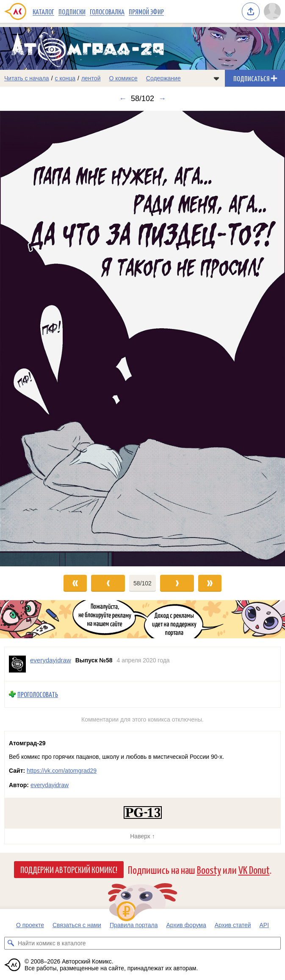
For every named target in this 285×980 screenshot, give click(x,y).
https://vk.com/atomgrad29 (62, 771)
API (264, 925)
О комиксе (123, 78)
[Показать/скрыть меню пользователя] (272, 11)
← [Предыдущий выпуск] (123, 99)
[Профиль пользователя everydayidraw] (17, 664)
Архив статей (233, 925)
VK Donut (254, 869)
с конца (65, 78)
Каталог (43, 11)
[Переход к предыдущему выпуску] (36, 339)
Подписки (72, 11)
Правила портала (134, 925)
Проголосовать (38, 694)
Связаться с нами (77, 925)
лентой (91, 78)
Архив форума (186, 925)
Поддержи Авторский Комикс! (69, 869)
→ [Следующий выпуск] (162, 99)
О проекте (30, 925)
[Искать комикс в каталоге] (11, 943)
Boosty (209, 869)
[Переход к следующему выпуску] (142, 339)
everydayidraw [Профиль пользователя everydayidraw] (51, 660)
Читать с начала (27, 78)
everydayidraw (50, 785)
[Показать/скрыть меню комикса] (216, 78)
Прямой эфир (146, 11)
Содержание (163, 78)
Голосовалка (107, 11)
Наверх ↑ (142, 836)
